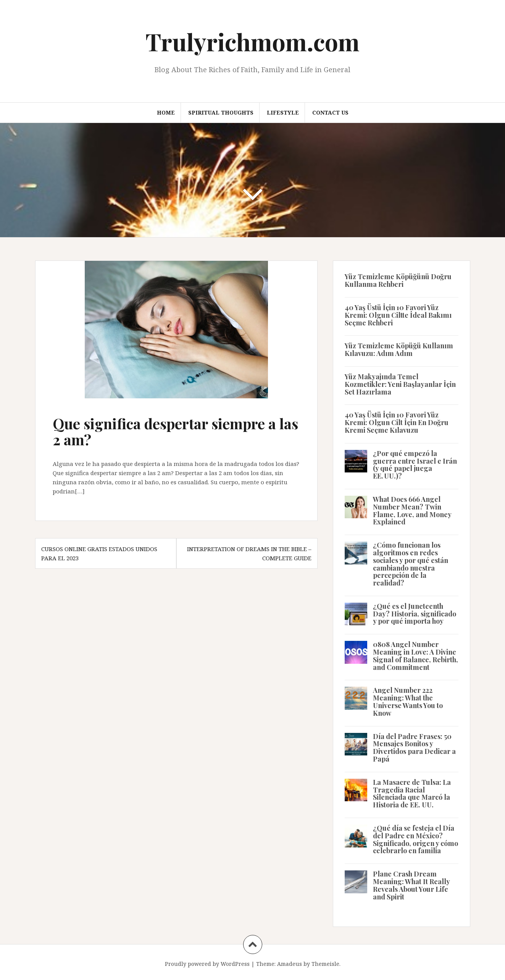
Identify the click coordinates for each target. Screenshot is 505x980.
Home (166, 112)
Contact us (330, 112)
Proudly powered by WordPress (207, 964)
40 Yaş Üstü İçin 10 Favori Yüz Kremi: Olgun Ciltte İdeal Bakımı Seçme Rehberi (398, 315)
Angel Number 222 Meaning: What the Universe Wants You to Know (408, 701)
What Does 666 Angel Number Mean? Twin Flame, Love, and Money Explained (412, 510)
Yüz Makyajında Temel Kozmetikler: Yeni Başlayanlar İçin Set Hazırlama (400, 384)
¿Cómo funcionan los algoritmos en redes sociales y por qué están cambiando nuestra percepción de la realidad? (411, 564)
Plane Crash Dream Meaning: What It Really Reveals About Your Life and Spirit (411, 885)
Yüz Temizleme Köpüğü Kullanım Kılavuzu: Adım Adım (399, 349)
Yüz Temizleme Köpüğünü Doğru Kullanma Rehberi (398, 280)
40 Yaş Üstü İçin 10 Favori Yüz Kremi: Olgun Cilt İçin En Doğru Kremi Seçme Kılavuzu (397, 422)
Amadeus (290, 964)
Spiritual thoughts (221, 112)
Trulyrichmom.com (252, 41)
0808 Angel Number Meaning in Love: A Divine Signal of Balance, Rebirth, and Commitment (415, 656)
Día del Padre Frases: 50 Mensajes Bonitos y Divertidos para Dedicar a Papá (414, 748)
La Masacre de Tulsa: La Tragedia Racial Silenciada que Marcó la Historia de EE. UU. (412, 793)
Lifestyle (283, 112)
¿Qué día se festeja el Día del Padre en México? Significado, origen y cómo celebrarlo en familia (415, 839)
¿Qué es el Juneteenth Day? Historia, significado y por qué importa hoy (415, 614)
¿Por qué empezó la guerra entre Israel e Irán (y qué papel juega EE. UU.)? (415, 465)
